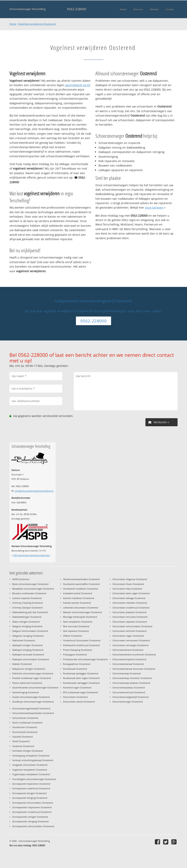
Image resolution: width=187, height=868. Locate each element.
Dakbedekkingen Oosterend (27, 617)
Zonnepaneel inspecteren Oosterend (31, 784)
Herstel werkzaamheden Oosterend (81, 579)
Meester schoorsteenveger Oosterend (82, 612)
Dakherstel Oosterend (24, 640)
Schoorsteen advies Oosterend (79, 702)
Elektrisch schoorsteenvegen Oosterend (33, 673)
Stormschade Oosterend (25, 732)
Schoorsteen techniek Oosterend (129, 631)
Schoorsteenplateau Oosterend (129, 687)
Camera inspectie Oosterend (27, 598)
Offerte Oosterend (73, 636)
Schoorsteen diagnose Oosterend (130, 579)
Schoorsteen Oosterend (75, 697)
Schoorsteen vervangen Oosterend (130, 645)
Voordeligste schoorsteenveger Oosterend (34, 779)
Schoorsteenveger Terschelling (28, 9)
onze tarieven (154, 207)
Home (13, 24)
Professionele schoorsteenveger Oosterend (85, 659)
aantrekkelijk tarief (78, 85)
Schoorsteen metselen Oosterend (130, 603)
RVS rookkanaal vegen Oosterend (80, 692)
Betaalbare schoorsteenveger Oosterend (33, 589)
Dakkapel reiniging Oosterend (28, 650)
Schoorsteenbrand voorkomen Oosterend (134, 654)
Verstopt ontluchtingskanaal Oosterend (33, 760)
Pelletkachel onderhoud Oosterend (81, 645)
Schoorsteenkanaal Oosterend (128, 664)
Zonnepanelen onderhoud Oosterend (32, 812)
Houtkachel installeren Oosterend (81, 589)
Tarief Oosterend (21, 741)
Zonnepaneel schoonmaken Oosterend (33, 803)
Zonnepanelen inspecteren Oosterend (32, 807)
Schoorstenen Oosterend (25, 718)
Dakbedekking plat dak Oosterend (30, 612)
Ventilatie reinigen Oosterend (28, 751)
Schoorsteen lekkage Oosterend (129, 598)
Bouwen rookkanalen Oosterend (29, 593)
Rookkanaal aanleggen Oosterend (81, 673)
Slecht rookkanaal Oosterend (27, 723)
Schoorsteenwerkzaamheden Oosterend (33, 713)
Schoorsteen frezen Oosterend (128, 584)
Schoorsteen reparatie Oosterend (130, 622)
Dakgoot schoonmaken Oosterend (30, 631)
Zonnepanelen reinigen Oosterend (30, 817)
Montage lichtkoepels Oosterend (80, 617)
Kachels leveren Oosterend (77, 603)
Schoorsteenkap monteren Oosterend (132, 678)
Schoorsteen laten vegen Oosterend (131, 593)
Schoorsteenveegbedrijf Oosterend (131, 697)
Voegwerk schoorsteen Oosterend (30, 765)
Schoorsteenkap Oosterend (127, 673)
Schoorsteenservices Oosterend (129, 692)
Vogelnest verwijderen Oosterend (37, 24)
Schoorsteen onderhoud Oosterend (131, 608)
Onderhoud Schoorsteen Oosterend (82, 640)
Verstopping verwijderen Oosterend (31, 756)
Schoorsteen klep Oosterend (127, 589)
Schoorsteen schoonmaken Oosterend (132, 626)
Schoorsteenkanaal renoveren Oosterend (134, 669)
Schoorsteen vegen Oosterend (128, 636)
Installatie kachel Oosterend (78, 593)
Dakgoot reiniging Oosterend (27, 626)
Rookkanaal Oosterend (75, 669)
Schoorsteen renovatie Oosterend (130, 617)
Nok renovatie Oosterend (76, 626)
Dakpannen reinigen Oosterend (29, 669)
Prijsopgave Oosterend (75, 654)
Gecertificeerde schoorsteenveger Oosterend (35, 687)
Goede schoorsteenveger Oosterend (31, 697)
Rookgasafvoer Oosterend (77, 664)
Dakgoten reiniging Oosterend (28, 636)
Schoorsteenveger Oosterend (128, 702)
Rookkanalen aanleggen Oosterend (81, 683)
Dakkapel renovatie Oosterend (28, 654)
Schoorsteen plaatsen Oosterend (129, 612)
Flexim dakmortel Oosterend (27, 683)
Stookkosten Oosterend (25, 727)
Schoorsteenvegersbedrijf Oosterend (31, 708)
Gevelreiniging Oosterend (26, 692)
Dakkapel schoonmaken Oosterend (31, 659)
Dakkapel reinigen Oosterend (27, 645)
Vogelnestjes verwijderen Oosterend (31, 774)
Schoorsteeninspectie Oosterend (129, 659)
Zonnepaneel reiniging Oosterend (30, 798)
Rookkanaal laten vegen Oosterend (81, 678)
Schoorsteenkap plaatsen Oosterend (131, 683)
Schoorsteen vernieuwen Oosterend (131, 640)
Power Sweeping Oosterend (78, 650)
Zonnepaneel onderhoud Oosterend (31, 788)
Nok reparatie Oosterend (76, 631)
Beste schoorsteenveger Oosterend (30, 584)
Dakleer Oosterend (22, 664)
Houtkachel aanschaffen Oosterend (81, 584)
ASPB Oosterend (21, 579)
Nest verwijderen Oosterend (78, 622)
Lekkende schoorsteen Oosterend (81, 608)
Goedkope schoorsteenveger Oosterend (33, 702)
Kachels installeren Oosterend (79, 598)
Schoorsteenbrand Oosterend (128, 650)
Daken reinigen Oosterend (26, 622)
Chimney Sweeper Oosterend (27, 608)
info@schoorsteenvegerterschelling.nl (34, 491)
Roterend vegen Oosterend (77, 687)
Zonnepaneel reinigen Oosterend (29, 793)
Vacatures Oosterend (23, 746)
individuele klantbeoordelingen (32, 555)
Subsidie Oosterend (22, 737)
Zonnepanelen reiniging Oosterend (30, 821)
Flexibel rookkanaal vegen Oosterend (32, 678)
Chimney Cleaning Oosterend (28, 603)
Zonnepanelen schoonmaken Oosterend (33, 826)
